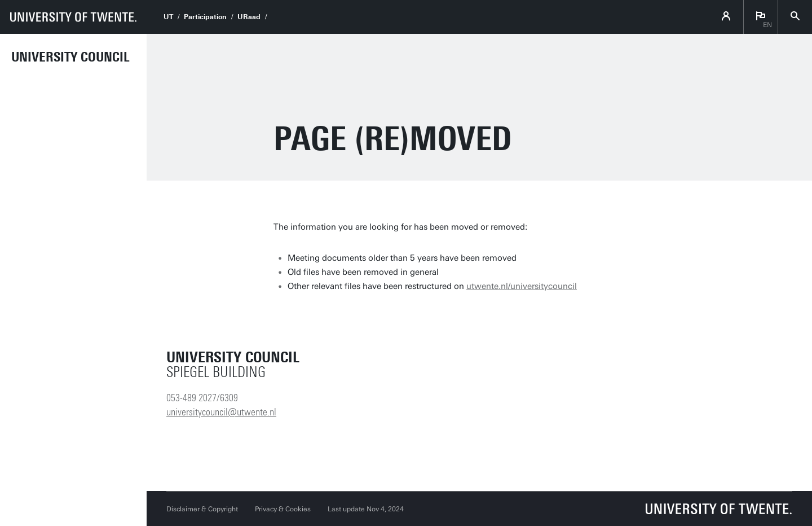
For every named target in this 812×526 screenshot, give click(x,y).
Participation (205, 17)
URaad (249, 17)
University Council (70, 57)
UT (168, 17)
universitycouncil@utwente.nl (221, 412)
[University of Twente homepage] (73, 17)
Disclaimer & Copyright (202, 509)
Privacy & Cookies (283, 509)
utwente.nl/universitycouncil (522, 286)
